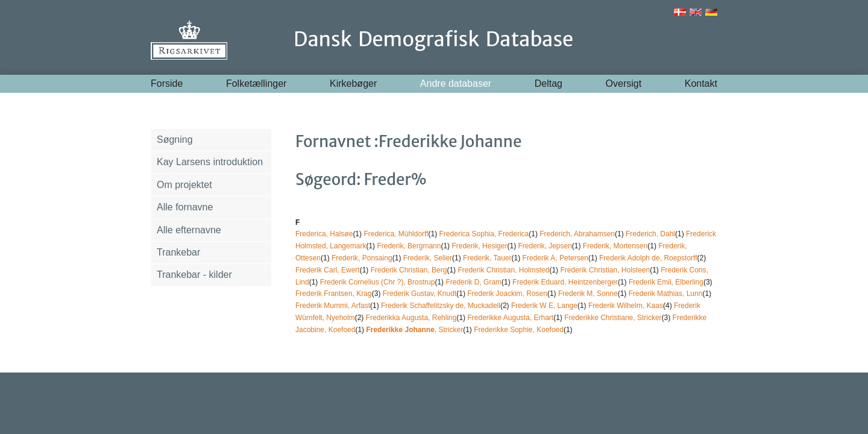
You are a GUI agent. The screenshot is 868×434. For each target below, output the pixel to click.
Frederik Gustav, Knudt (420, 294)
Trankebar (178, 252)
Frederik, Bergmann (409, 246)
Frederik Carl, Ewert (328, 270)
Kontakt (701, 83)
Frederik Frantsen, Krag (334, 294)
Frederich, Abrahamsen (577, 234)
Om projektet (184, 185)
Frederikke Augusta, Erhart (510, 318)
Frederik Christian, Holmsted (503, 270)
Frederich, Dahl (650, 234)
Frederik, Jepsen (545, 246)
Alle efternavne (189, 230)
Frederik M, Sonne (588, 294)
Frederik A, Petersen (555, 258)
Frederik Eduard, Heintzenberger (565, 282)
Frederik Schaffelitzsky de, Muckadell (441, 306)
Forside (167, 83)
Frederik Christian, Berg (409, 270)
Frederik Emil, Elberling (666, 282)
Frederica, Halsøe (324, 234)
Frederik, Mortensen (615, 246)
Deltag (549, 83)
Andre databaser (456, 83)
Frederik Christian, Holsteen (605, 270)
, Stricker (414, 330)
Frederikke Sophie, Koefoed (519, 330)
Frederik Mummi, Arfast (333, 306)
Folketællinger (256, 83)
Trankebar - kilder (194, 275)
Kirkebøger (353, 83)
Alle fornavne (185, 207)
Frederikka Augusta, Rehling (411, 318)
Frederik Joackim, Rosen (507, 294)
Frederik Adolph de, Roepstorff (648, 258)
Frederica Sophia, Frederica (484, 234)
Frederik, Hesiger (479, 246)
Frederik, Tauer (487, 258)
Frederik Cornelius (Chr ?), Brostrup (378, 282)
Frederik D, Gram (473, 282)
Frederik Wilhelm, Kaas (626, 306)
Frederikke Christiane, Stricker (613, 318)
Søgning (175, 140)
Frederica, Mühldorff (396, 234)
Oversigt (624, 83)
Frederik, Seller (428, 258)
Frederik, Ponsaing (362, 258)
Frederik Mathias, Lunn (666, 294)
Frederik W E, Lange (544, 306)
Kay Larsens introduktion (210, 162)
